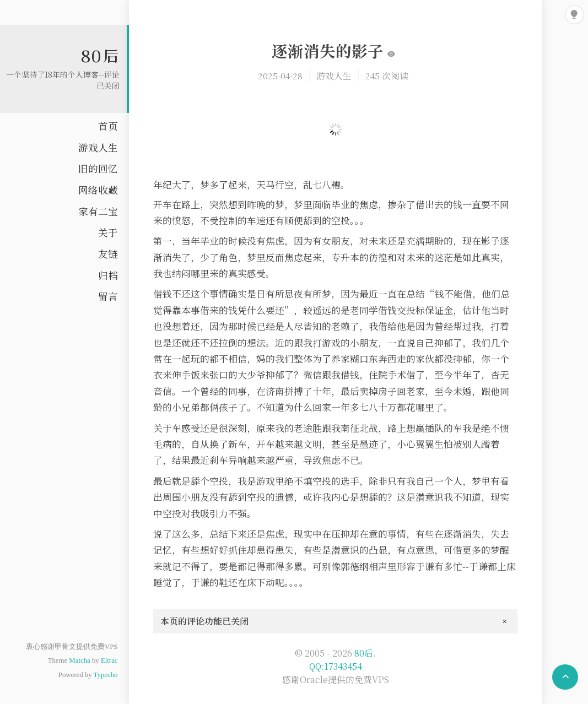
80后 (100, 56)
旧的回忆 (98, 168)
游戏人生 (98, 147)
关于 (108, 232)
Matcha (79, 660)
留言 (108, 296)
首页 (108, 126)
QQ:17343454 (336, 666)
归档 (108, 275)
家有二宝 (98, 211)
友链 (108, 254)
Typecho (106, 675)
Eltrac (109, 660)
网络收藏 (98, 190)
